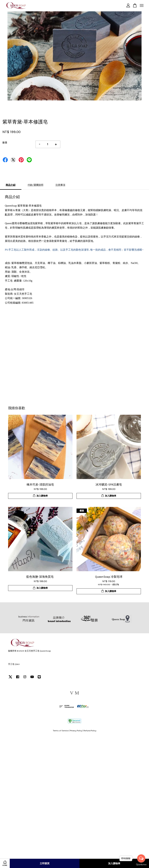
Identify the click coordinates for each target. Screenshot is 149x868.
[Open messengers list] (141, 858)
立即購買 (45, 863)
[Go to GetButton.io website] (141, 865)
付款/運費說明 (35, 185)
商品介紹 (11, 185)
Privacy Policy (76, 731)
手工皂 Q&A (14, 664)
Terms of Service (61, 731)
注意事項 (60, 185)
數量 (5, 143)
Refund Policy (90, 731)
